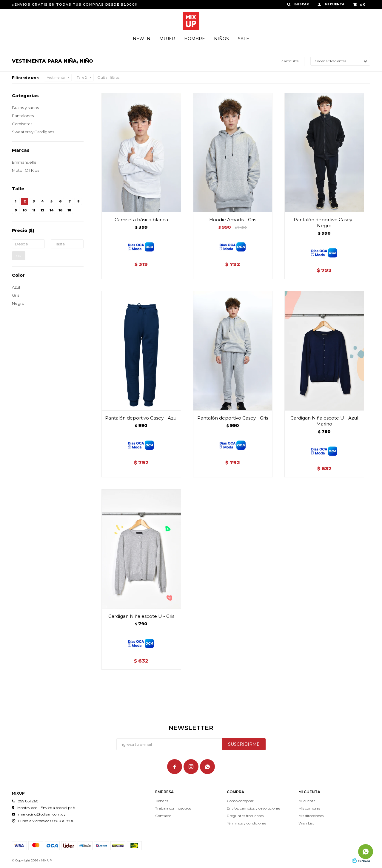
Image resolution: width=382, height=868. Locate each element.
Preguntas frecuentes (245, 816)
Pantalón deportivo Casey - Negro (324, 223)
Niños (221, 39)
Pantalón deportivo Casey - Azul (141, 418)
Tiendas (162, 801)
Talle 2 (82, 78)
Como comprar (240, 801)
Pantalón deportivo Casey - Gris (233, 418)
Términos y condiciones (247, 823)
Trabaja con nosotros (173, 808)
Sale (244, 39)
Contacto (163, 816)
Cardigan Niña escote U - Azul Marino (324, 421)
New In (142, 39)
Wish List (306, 823)
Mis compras (309, 808)
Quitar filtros (108, 77)
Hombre (195, 39)
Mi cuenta (307, 801)
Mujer (167, 39)
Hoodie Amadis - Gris (233, 220)
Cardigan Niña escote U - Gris (141, 616)
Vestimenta (56, 78)
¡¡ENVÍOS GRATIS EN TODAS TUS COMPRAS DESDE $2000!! (75, 4)
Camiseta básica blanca (141, 220)
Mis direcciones (311, 816)
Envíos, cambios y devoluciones (254, 808)
